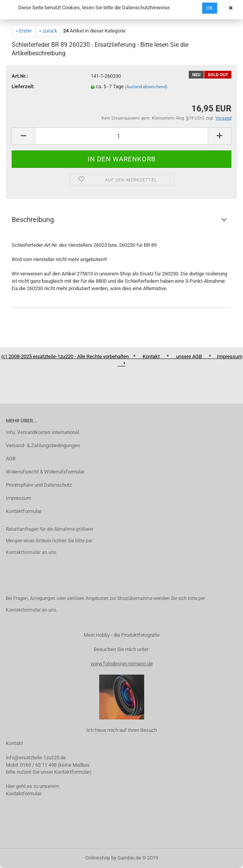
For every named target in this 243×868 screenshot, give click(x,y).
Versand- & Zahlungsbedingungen (43, 445)
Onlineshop (98, 858)
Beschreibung (33, 220)
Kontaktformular (24, 511)
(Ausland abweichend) (146, 87)
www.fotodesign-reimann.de (122, 664)
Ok (210, 8)
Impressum (18, 498)
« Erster (24, 31)
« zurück (48, 31)
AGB (11, 459)
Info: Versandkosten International (42, 432)
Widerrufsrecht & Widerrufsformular (45, 472)
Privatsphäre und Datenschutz (39, 485)
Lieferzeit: (23, 86)
